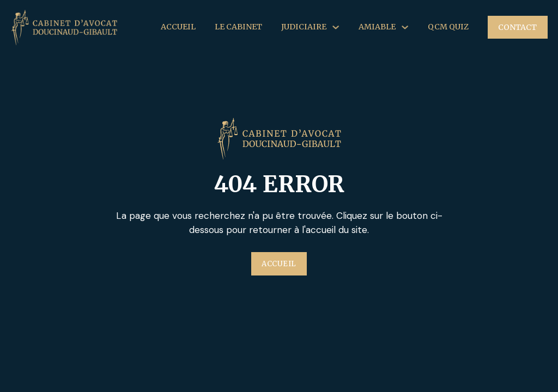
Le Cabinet (238, 27)
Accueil (178, 27)
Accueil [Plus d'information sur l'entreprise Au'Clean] (279, 264)
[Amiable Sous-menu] (405, 27)
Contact (517, 27)
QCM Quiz (448, 27)
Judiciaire (304, 27)
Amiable (377, 27)
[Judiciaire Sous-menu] (336, 27)
